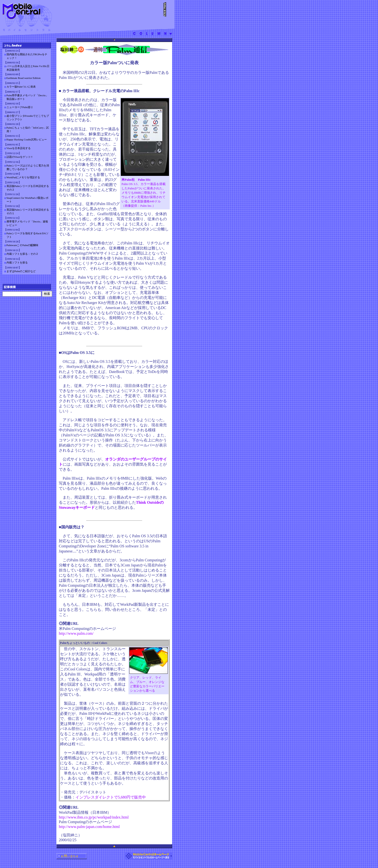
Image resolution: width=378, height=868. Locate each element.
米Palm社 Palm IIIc (136, 180)
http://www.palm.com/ (76, 633)
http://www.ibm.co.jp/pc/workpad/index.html (94, 817)
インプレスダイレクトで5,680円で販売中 (111, 797)
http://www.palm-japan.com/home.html (89, 827)
